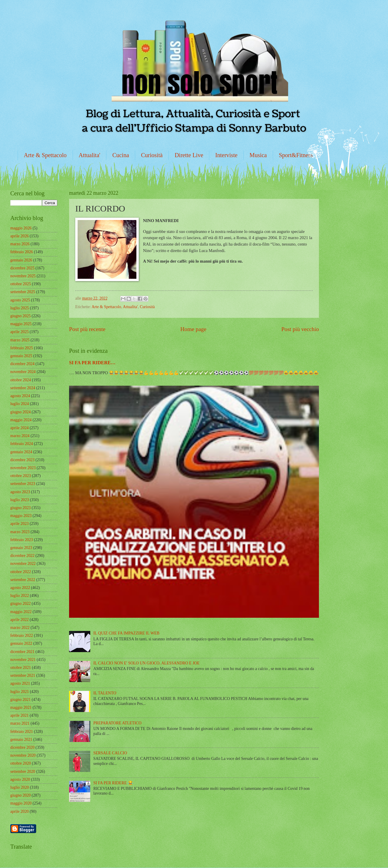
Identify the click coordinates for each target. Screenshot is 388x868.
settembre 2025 (23, 292)
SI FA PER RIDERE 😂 (113, 783)
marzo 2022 (20, 628)
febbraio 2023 (22, 540)
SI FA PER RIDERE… (92, 363)
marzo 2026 (20, 244)
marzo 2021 (20, 723)
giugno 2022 (20, 603)
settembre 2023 (23, 484)
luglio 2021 (20, 692)
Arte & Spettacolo (45, 155)
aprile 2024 (19, 428)
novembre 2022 (23, 564)
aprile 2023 (19, 524)
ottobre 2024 (21, 380)
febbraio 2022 (22, 636)
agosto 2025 (20, 300)
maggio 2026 (21, 228)
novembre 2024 (23, 372)
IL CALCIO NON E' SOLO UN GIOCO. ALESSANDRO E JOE (147, 663)
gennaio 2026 (21, 260)
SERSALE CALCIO (110, 753)
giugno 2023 (20, 508)
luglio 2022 (20, 596)
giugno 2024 (20, 412)
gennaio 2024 (21, 452)
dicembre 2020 (22, 747)
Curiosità (152, 155)
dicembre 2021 (22, 652)
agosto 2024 (20, 396)
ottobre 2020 (21, 763)
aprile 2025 (19, 332)
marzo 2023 (20, 532)
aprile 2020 (19, 811)
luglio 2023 (20, 500)
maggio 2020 (21, 803)
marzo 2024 (20, 436)
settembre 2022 (23, 580)
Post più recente (87, 329)
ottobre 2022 (21, 572)
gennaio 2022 (21, 643)
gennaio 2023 (21, 548)
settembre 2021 (23, 675)
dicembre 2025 (22, 268)
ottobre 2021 (21, 668)
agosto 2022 (20, 588)
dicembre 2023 (22, 460)
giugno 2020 (20, 795)
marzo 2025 (20, 340)
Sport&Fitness (296, 155)
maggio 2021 (21, 707)
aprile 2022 (19, 620)
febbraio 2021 (22, 732)
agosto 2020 (20, 779)
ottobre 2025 (21, 284)
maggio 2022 (21, 612)
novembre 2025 (23, 276)
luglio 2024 (20, 404)
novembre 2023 (23, 468)
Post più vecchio (300, 329)
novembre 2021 (23, 660)
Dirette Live (189, 155)
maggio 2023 (21, 516)
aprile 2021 (19, 715)
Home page (193, 329)
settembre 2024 (23, 388)
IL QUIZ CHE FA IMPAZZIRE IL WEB (127, 633)
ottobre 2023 (21, 476)
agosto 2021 (20, 683)
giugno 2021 (20, 700)
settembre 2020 (23, 772)
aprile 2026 (19, 236)
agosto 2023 (20, 492)
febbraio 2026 (22, 252)
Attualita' (90, 155)
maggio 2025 (21, 324)
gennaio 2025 (21, 356)
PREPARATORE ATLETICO (118, 723)
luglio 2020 (20, 787)
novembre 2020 (23, 755)
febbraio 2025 (22, 348)
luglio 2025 (20, 308)
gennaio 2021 (21, 739)
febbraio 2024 (22, 444)
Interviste (226, 155)
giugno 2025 (20, 316)
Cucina (121, 155)
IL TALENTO (105, 693)
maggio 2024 (21, 420)
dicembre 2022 (22, 556)
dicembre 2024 (22, 364)
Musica (258, 155)
